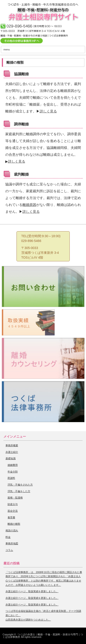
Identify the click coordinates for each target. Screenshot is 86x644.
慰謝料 (11, 478)
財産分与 (13, 504)
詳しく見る (48, 111)
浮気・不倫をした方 (19, 491)
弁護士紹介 (12, 452)
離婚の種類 (14, 524)
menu (7, 49)
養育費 (11, 517)
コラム (9, 550)
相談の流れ (12, 530)
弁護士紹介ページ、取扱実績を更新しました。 (32, 591)
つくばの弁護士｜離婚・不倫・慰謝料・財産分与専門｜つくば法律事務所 (43, 636)
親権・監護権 (15, 498)
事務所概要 (12, 445)
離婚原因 (29, 205)
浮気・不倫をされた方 (20, 485)
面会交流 (13, 511)
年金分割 (13, 472)
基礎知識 (11, 458)
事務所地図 (12, 543)
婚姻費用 (13, 465)
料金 (8, 537)
